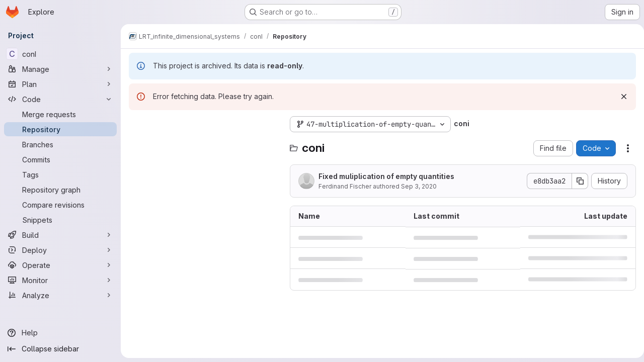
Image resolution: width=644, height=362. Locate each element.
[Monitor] (60, 280)
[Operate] (60, 265)
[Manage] (60, 69)
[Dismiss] (620, 97)
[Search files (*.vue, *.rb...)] (204, 144)
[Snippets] (60, 220)
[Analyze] (60, 295)
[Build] (60, 235)
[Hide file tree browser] (137, 124)
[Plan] (60, 84)
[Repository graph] (60, 190)
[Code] (60, 99)
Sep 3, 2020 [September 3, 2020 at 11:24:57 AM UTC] (419, 186)
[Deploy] (60, 250)
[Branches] (60, 144)
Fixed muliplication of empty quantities (386, 176)
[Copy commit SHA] (576, 181)
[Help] (60, 333)
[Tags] (60, 174)
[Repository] (60, 129)
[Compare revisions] (60, 205)
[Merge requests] (60, 114)
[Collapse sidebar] (60, 349)
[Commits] (60, 159)
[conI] (60, 54)
